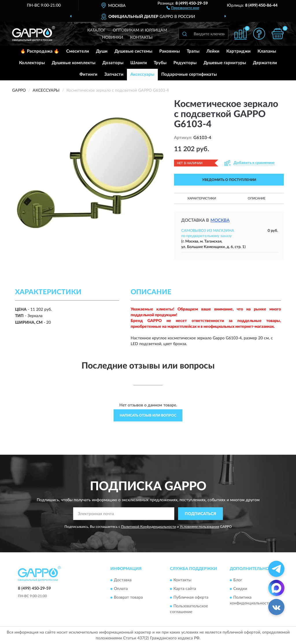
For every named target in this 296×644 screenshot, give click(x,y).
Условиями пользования (199, 527)
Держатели (265, 63)
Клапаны (267, 51)
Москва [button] (220, 220)
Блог (238, 580)
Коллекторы (32, 63)
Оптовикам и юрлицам (140, 30)
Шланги (139, 63)
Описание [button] (257, 198)
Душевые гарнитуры (225, 63)
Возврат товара (128, 597)
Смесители (78, 51)
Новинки (113, 38)
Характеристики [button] (202, 198)
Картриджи (238, 51)
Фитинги (88, 74)
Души (102, 51)
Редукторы (185, 63)
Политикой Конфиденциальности (149, 527)
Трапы (193, 51)
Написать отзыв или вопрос (148, 415)
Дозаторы (113, 63)
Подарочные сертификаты (189, 74)
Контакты (141, 38)
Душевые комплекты (74, 63)
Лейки (213, 51)
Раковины (170, 51)
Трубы (160, 63)
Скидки (240, 589)
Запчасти (114, 74)
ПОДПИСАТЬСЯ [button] (200, 514)
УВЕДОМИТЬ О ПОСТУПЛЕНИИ (229, 180)
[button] (183, 8)
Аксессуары (142, 74)
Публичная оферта (191, 597)
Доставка (123, 580)
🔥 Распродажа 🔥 (40, 51)
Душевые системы (133, 51)
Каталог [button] (97, 30)
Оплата (121, 589)
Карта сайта (185, 589)
